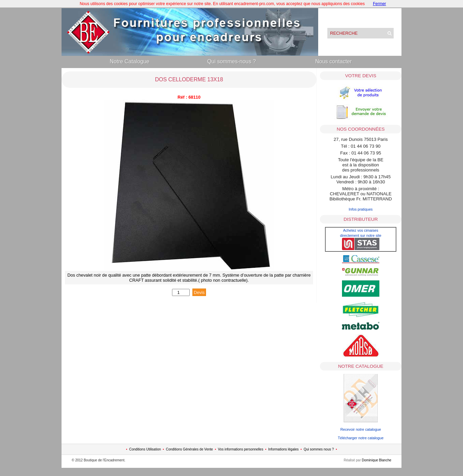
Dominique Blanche (376, 460)
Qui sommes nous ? (319, 449)
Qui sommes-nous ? (231, 61)
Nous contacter (333, 61)
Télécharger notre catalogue (361, 438)
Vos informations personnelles (241, 449)
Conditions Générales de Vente (189, 449)
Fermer (380, 4)
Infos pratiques (361, 209)
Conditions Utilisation (145, 449)
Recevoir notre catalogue (361, 429)
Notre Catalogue (130, 61)
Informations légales (284, 449)
